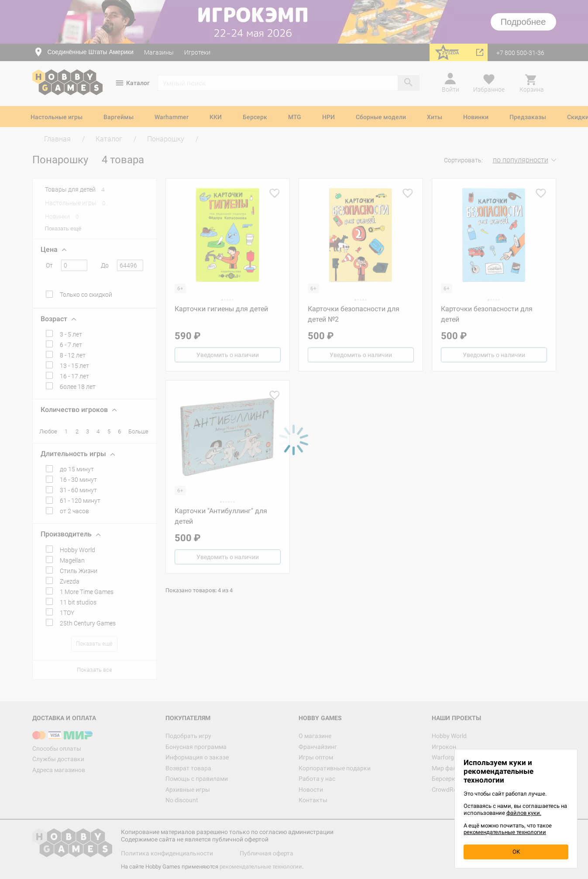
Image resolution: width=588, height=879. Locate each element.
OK (516, 852)
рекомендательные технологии (505, 832)
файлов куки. (524, 813)
